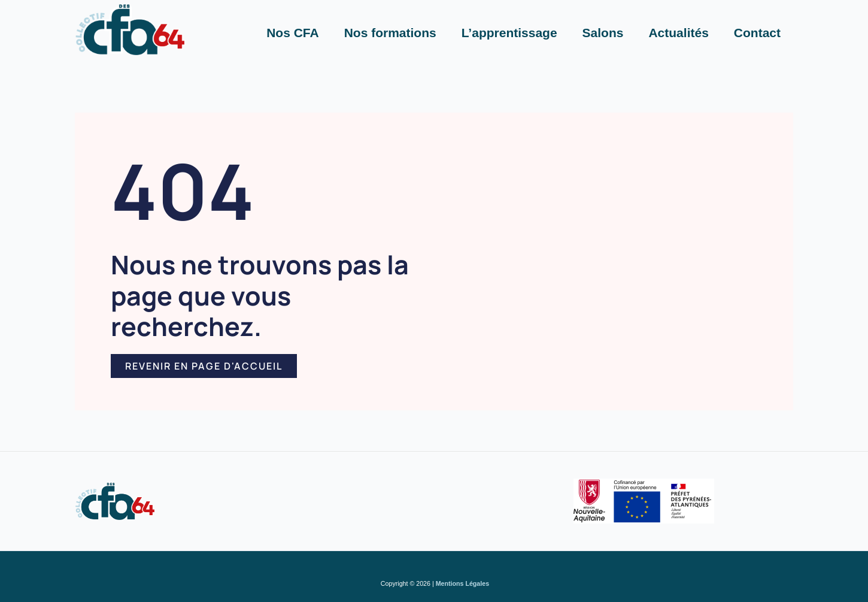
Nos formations (390, 33)
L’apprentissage (509, 33)
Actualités (678, 33)
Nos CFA (293, 33)
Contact (757, 33)
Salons (603, 33)
